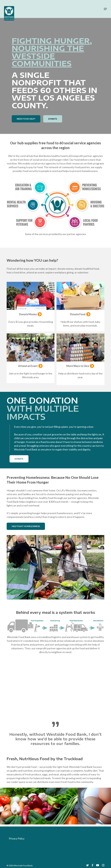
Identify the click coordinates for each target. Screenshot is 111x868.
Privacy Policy (17, 838)
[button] (105, 9)
